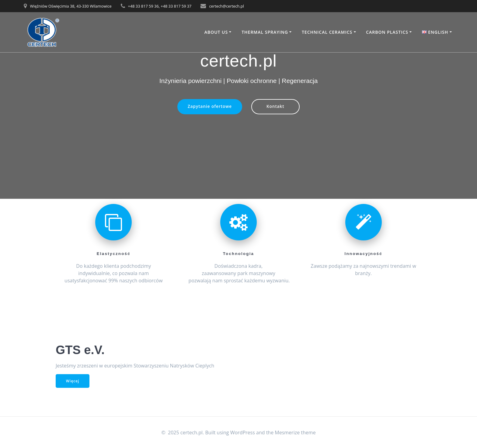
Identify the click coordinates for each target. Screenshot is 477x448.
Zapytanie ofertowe (210, 107)
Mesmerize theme (295, 432)
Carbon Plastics (387, 32)
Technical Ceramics (327, 32)
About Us (216, 32)
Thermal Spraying (265, 32)
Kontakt (275, 107)
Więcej (73, 381)
